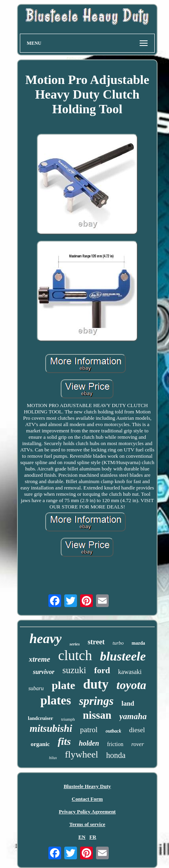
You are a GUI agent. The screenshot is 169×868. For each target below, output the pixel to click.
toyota (132, 685)
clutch (75, 656)
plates (56, 700)
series (75, 644)
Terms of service (87, 824)
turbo (118, 643)
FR (93, 837)
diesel (137, 730)
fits (64, 741)
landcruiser (40, 718)
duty (96, 684)
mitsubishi (51, 728)
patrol (89, 730)
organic (40, 744)
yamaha (133, 716)
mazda (138, 643)
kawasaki (130, 672)
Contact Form (87, 799)
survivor (44, 672)
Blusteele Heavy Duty (87, 786)
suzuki (74, 670)
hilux (53, 758)
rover (138, 744)
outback (113, 731)
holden (89, 743)
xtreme (40, 659)
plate (63, 685)
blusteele (123, 656)
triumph (68, 719)
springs (96, 701)
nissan (97, 715)
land (128, 703)
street (96, 642)
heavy (45, 639)
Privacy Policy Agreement (87, 812)
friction (115, 744)
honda (116, 755)
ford (102, 670)
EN (82, 837)
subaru (36, 688)
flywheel (82, 754)
